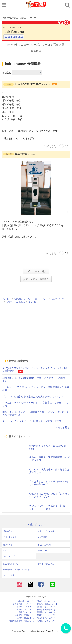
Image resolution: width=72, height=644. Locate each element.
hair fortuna (14, 32)
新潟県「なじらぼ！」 (46, 607)
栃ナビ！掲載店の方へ (47, 564)
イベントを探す (10, 537)
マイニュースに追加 (36, 271)
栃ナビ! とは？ (36, 524)
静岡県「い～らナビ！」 (47, 615)
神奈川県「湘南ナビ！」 (25, 615)
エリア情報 (42, 537)
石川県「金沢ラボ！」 (26, 618)
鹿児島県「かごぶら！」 (47, 618)
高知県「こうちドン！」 (47, 621)
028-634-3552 (14, 37)
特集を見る (8, 531)
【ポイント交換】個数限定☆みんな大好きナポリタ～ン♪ (33, 397)
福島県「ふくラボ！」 (26, 607)
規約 (5, 550)
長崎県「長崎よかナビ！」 (48, 604)
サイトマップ (9, 556)
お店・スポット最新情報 (36, 279)
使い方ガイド (9, 545)
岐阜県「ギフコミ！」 (26, 610)
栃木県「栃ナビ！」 (27, 601)
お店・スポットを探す (47, 531)
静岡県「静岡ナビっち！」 (24, 604)
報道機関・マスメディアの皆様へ (17, 570)
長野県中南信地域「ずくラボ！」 (51, 610)
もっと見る (62, 427)
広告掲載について (11, 564)
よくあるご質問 (44, 545)
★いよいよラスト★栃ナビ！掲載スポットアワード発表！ (33, 421)
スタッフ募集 (9, 575)
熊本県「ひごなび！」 (46, 601)
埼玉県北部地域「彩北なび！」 (22, 621)
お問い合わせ (43, 550)
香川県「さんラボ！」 (46, 612)
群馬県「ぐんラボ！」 (26, 612)
